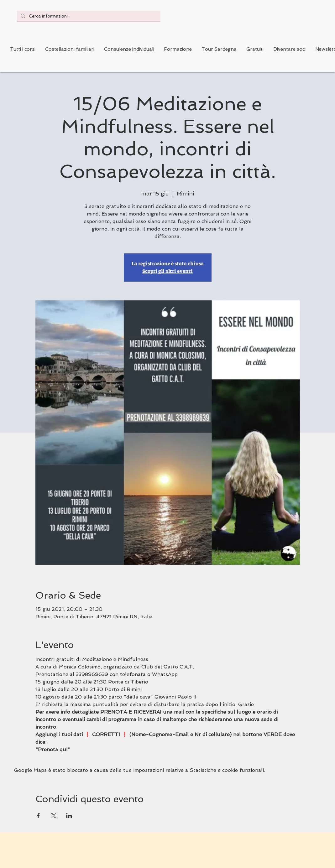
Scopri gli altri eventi (167, 271)
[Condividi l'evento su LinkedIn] (69, 816)
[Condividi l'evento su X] (54, 816)
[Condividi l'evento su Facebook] (38, 816)
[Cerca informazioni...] (88, 16)
